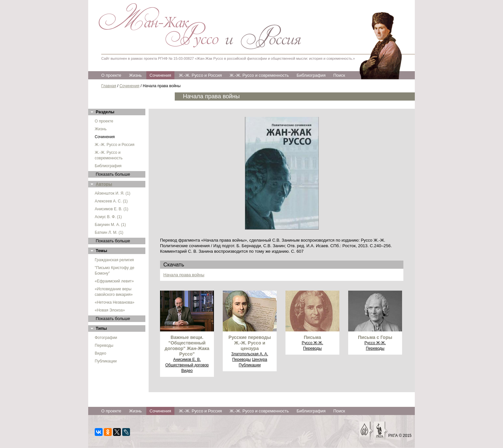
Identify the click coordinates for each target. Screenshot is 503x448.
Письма (312, 337)
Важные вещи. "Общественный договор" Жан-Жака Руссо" (187, 346)
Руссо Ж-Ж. (313, 343)
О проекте (111, 75)
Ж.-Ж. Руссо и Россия (201, 75)
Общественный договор (187, 365)
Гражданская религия (114, 260)
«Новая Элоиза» (110, 310)
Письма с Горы (375, 337)
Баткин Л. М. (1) (109, 232)
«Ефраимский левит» (114, 281)
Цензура (260, 360)
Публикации (106, 361)
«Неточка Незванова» (115, 302)
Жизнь (135, 75)
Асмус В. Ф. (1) (108, 217)
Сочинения (160, 75)
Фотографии (106, 338)
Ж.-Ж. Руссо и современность (259, 75)
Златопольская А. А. (250, 354)
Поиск (339, 75)
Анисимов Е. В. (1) (112, 209)
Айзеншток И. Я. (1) (113, 193)
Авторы (104, 184)
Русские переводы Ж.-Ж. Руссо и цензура (250, 343)
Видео (100, 353)
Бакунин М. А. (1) (110, 225)
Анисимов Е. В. (187, 360)
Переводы (104, 345)
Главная (109, 86)
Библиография (311, 75)
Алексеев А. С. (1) (111, 201)
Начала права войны (184, 275)
